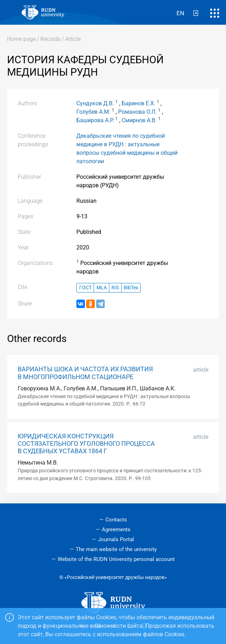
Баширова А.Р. (95, 120)
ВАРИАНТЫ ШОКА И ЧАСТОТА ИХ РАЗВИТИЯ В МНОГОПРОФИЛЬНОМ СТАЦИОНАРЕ (85, 373)
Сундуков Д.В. (95, 103)
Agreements (116, 530)
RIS (115, 288)
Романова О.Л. (137, 112)
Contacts (116, 520)
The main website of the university (116, 549)
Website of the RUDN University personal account (116, 559)
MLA (102, 288)
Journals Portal (116, 539)
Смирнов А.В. (139, 120)
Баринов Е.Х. (138, 103)
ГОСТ (85, 288)
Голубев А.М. (93, 112)
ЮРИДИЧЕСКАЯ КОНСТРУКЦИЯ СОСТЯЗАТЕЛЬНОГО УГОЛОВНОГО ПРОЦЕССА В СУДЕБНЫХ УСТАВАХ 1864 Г (86, 444)
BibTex (131, 288)
